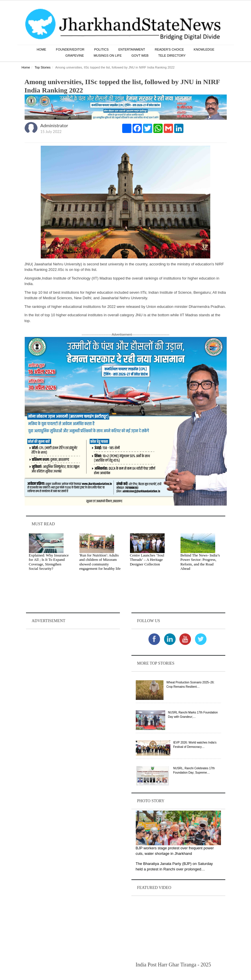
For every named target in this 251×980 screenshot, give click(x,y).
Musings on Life (108, 56)
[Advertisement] (73, 667)
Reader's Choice (169, 50)
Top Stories (43, 68)
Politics (101, 50)
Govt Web (140, 56)
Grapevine (75, 56)
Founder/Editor (70, 50)
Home (41, 50)
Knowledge (204, 50)
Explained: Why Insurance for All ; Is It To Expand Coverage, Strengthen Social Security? (49, 562)
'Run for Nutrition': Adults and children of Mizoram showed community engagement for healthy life (100, 562)
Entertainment (132, 50)
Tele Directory (172, 56)
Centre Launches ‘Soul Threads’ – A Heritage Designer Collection (147, 560)
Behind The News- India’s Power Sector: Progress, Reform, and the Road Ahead (200, 562)
